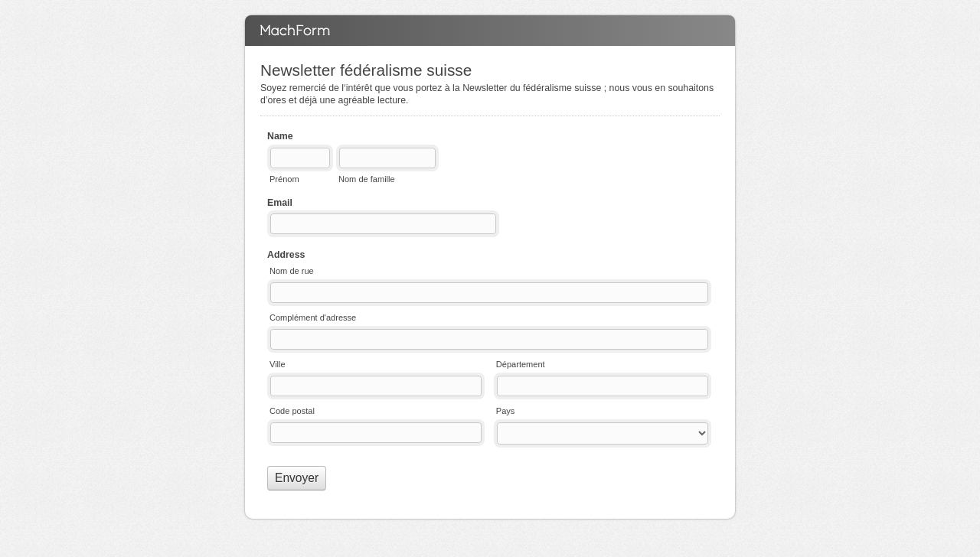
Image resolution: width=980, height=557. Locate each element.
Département (521, 364)
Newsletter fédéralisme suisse (490, 31)
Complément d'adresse (313, 318)
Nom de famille (367, 179)
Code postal (292, 411)
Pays (506, 411)
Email (280, 203)
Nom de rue (292, 271)
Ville (278, 364)
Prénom (284, 179)
